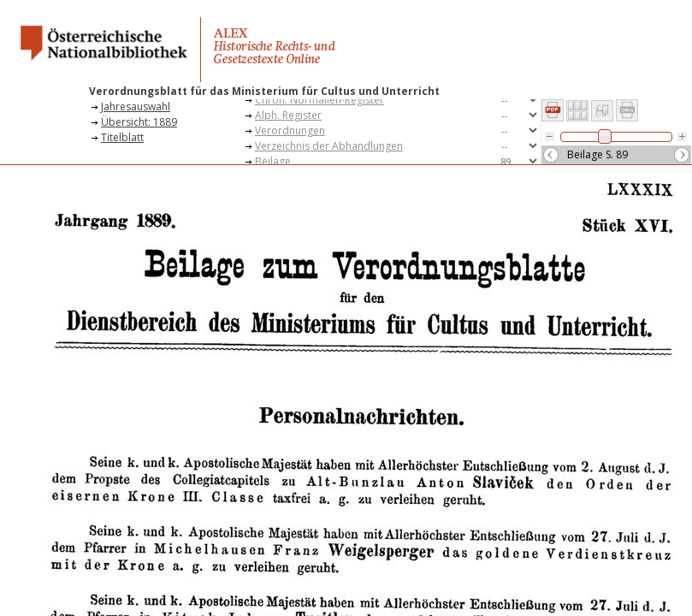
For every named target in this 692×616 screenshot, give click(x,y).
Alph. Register (288, 115)
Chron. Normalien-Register (319, 100)
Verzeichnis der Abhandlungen (329, 146)
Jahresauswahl (136, 107)
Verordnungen (290, 130)
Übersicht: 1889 (139, 122)
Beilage (273, 161)
